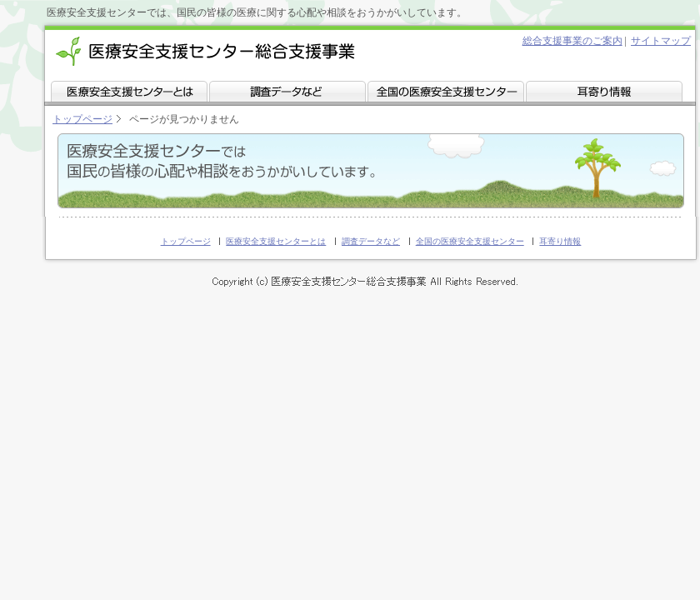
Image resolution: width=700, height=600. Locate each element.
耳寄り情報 (560, 241)
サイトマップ (661, 41)
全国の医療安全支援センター (470, 241)
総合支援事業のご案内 (572, 41)
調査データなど (371, 241)
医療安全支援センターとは (276, 241)
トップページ (82, 119)
